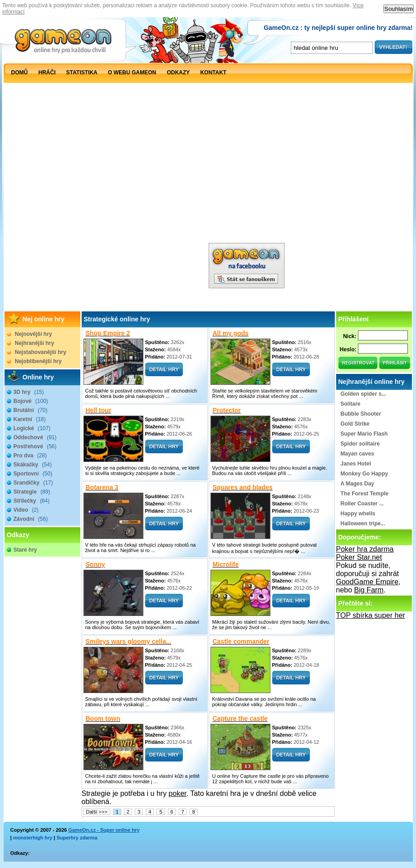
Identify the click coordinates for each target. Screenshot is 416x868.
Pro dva (30, 456)
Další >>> (97, 812)
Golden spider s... (364, 394)
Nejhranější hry (35, 343)
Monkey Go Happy (365, 474)
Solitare (351, 404)
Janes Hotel (356, 464)
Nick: (350, 336)
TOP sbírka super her (371, 615)
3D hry (29, 392)
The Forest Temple (365, 494)
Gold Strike (355, 424)
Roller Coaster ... (362, 504)
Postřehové (35, 446)
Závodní (31, 519)
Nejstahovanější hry (41, 352)
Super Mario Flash (364, 434)
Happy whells (358, 514)
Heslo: (348, 349)
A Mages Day (357, 484)
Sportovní (33, 474)
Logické (32, 428)
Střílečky (32, 501)
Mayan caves (357, 454)
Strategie (32, 492)
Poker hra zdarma (365, 549)
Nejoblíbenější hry (38, 361)
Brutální (31, 410)
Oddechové (35, 437)
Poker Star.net (359, 557)
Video (26, 510)
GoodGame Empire (367, 582)
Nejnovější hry (34, 334)
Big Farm (369, 590)
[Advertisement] (105, 187)
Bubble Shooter (361, 414)
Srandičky (33, 483)
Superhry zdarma (77, 838)
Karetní (30, 419)
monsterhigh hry (33, 838)
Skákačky (33, 465)
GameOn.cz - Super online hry (104, 830)
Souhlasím (399, 9)
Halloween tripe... (363, 524)
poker (178, 793)
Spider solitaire (360, 444)
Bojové (31, 401)
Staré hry (25, 550)
